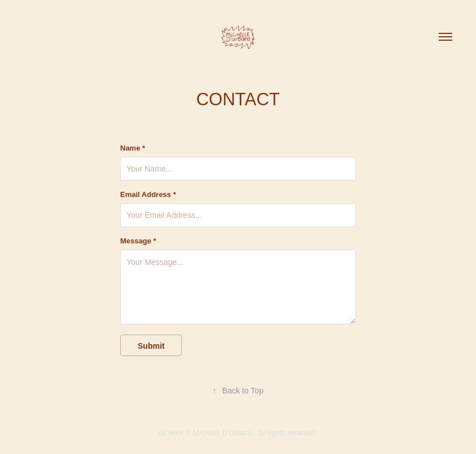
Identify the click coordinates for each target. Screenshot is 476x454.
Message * (138, 241)
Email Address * (148, 195)
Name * (133, 148)
